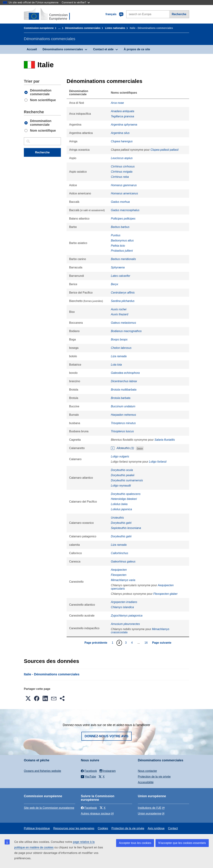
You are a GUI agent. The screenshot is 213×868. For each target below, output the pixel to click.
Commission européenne (39, 28)
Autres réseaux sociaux (96, 814)
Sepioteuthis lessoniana (126, 528)
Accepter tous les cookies (135, 843)
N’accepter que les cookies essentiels (182, 843)
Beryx (115, 284)
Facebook (89, 808)
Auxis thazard (120, 314)
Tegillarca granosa (123, 116)
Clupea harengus (122, 141)
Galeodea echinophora (125, 373)
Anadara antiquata (123, 111)
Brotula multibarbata (124, 390)
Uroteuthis (117, 518)
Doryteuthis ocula (122, 470)
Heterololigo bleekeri (124, 499)
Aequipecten (119, 570)
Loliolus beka (119, 504)
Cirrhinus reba (120, 177)
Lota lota (116, 365)
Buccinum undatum (123, 406)
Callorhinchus (120, 553)
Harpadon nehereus (124, 415)
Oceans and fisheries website (42, 771)
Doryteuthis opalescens (126, 494)
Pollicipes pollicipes (123, 219)
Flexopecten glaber (165, 594)
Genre (140, 448)
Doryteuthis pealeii (123, 475)
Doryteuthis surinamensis (127, 480)
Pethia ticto (118, 246)
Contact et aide (103, 49)
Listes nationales (115, 28)
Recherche (179, 14)
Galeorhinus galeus (123, 562)
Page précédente (96, 643)
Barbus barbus (120, 227)
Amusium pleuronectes (125, 624)
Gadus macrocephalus (125, 210)
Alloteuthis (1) (125, 448)
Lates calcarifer (121, 276)
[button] (28, 698)
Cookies (103, 828)
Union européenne (150, 814)
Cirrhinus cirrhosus (123, 166)
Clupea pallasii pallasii (164, 150)
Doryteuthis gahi (121, 523)
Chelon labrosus (121, 348)
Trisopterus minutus (123, 423)
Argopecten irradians (124, 602)
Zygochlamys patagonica (127, 616)
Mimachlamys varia (123, 580)
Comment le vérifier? (76, 2)
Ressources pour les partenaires (74, 828)
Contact (173, 828)
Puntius (116, 235)
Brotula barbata (121, 398)
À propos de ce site (137, 49)
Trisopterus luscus (122, 431)
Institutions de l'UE (150, 808)
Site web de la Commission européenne (49, 808)
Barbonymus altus (122, 240)
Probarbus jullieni (122, 251)
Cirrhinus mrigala (122, 172)
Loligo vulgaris (120, 456)
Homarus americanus (124, 193)
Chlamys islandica (122, 607)
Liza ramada (119, 356)
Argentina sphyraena (124, 125)
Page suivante (162, 643)
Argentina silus (120, 133)
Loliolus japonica (121, 509)
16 (146, 643)
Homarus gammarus (124, 185)
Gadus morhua (120, 202)
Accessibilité (146, 782)
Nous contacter (147, 771)
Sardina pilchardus (123, 301)
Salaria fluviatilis (165, 440)
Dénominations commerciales (83, 28)
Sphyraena (118, 267)
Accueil (32, 49)
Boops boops (119, 339)
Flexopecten (119, 575)
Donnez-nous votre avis (106, 736)
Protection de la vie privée (154, 777)
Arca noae (117, 103)
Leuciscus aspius (122, 158)
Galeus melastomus (124, 323)
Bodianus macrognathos (126, 331)
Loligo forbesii (158, 462)
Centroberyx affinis (123, 293)
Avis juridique (156, 828)
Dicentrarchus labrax (124, 381)
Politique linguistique (37, 828)
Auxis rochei (119, 309)
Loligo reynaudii (121, 486)
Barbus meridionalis (124, 259)
